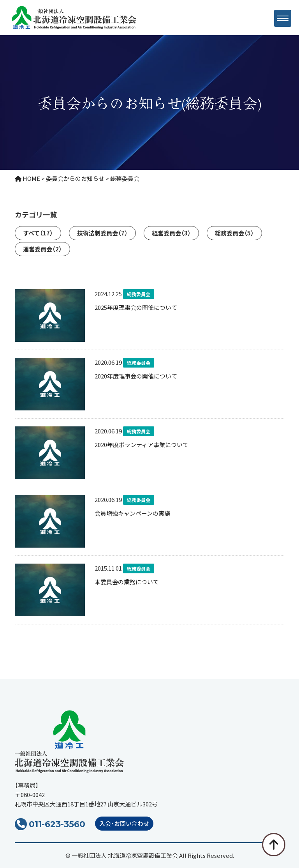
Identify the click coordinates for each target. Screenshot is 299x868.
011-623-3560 (57, 824)
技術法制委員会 (102, 233)
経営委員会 (171, 233)
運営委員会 (42, 249)
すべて (38, 233)
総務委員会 (234, 233)
